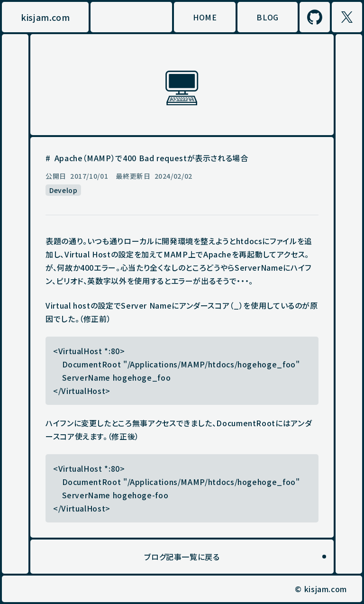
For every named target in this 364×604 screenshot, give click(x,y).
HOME (205, 17)
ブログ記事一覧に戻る (182, 557)
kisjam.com (45, 17)
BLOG (268, 17)
